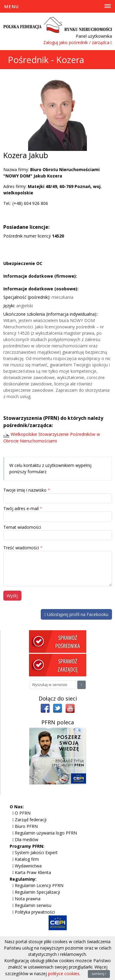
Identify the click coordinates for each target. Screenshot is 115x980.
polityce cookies (64, 974)
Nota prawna (28, 899)
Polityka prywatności (35, 912)
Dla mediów (27, 840)
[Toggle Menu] (57, 6)
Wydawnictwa (28, 866)
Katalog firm (27, 859)
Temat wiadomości (22, 527)
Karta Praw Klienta (33, 872)
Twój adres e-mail (21, 508)
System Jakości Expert (36, 852)
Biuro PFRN (26, 826)
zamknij (99, 974)
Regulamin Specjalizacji (37, 892)
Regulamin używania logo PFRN (46, 833)
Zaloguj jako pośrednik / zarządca (76, 42)
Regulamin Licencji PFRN (39, 885)
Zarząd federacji (31, 820)
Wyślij (12, 596)
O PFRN (23, 813)
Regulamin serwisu (33, 905)
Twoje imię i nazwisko (25, 490)
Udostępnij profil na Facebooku (76, 614)
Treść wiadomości (21, 548)
